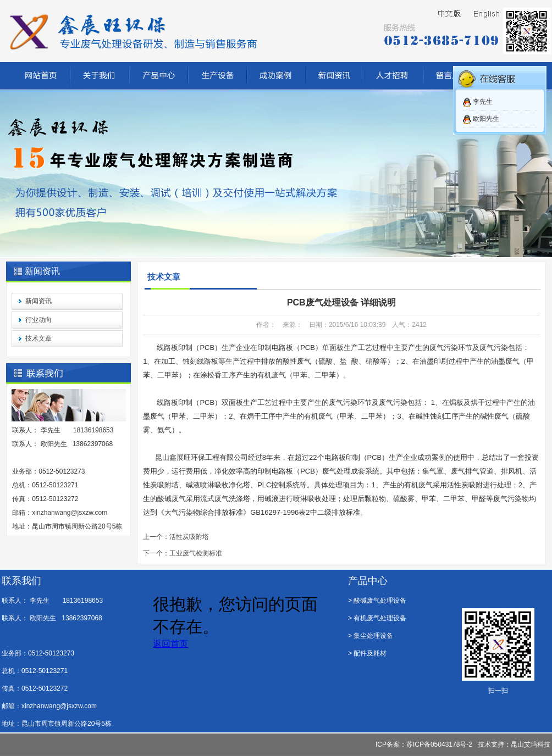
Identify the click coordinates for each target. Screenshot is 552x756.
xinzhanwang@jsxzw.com (70, 513)
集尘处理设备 (373, 636)
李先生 (483, 102)
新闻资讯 (38, 301)
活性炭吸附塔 (189, 537)
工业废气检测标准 (196, 553)
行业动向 (38, 320)
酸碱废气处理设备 (380, 601)
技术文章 (38, 338)
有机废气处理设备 (380, 618)
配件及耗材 (370, 653)
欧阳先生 (486, 119)
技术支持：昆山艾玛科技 (514, 744)
